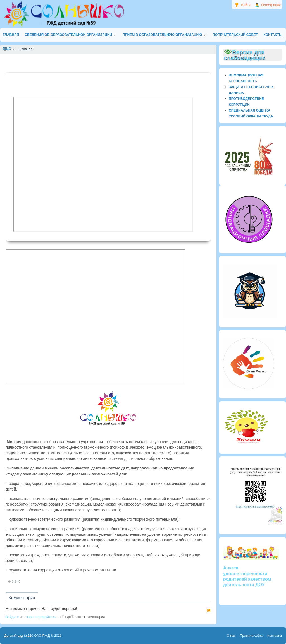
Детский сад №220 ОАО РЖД (27, 636)
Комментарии (22, 598)
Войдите (12, 617)
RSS (209, 611)
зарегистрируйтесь (41, 617)
